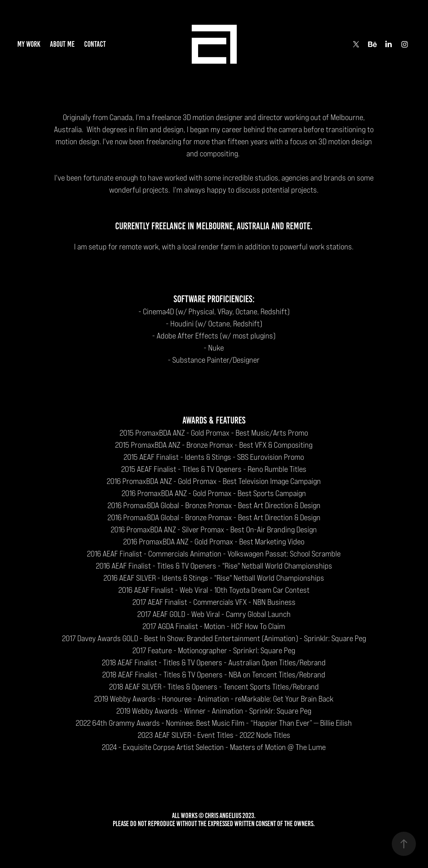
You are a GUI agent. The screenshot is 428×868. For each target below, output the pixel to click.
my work (29, 44)
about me (62, 44)
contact (95, 44)
